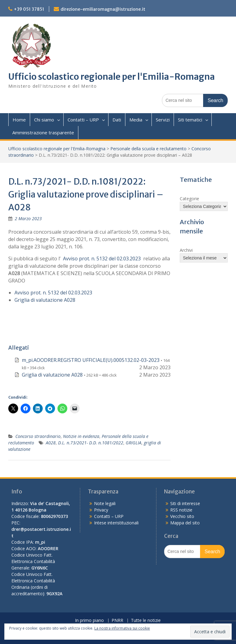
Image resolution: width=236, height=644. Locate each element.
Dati (117, 120)
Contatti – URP (83, 120)
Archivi (186, 250)
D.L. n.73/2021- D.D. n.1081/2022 (91, 443)
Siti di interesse (185, 503)
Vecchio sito (182, 516)
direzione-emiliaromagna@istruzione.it (103, 9)
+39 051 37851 (29, 9)
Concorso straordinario (38, 436)
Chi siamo (44, 120)
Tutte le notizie (146, 621)
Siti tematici (190, 120)
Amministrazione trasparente (43, 132)
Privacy (101, 510)
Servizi (163, 120)
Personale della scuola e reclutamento (148, 149)
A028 (51, 443)
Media (136, 120)
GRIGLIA (134, 443)
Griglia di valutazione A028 (45, 300)
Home (19, 120)
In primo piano (89, 621)
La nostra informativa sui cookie (122, 628)
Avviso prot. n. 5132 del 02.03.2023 (102, 259)
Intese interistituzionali (116, 523)
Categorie (189, 199)
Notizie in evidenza (81, 436)
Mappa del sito (185, 523)
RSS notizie (181, 510)
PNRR (117, 621)
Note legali (105, 503)
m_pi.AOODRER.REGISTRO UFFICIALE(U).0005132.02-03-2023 (91, 360)
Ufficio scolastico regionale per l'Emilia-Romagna (112, 77)
